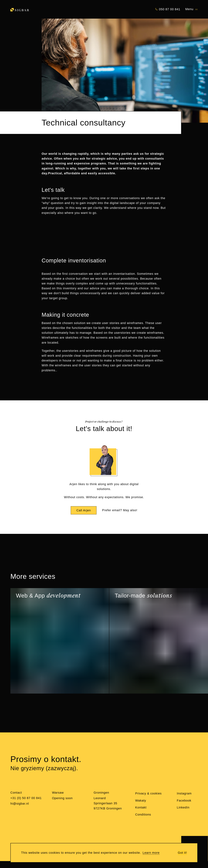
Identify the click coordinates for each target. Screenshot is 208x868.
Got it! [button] (182, 853)
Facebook (184, 800)
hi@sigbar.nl (20, 804)
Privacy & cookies (148, 793)
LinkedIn (183, 807)
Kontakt (141, 807)
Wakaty (141, 800)
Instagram (184, 793)
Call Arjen (84, 510)
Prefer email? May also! (120, 510)
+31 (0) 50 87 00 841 (26, 798)
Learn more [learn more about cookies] (151, 853)
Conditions (143, 815)
